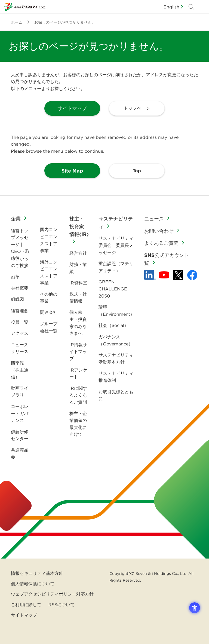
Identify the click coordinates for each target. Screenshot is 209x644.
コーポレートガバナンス (20, 413)
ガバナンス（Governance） (116, 340)
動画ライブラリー (20, 392)
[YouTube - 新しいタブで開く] (164, 275)
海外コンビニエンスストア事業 (49, 272)
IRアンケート (78, 373)
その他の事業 (49, 298)
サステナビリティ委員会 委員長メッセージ (116, 245)
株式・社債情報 (78, 298)
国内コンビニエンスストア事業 (49, 240)
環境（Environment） (116, 311)
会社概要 (20, 288)
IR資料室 (78, 283)
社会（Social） (113, 325)
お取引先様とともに (116, 395)
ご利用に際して (26, 605)
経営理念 (20, 311)
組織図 (17, 299)
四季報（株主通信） (20, 370)
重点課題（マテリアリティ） (116, 267)
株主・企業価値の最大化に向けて (78, 424)
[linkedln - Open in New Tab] (150, 275)
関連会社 (49, 312)
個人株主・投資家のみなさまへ (78, 323)
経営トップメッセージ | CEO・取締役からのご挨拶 (20, 248)
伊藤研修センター (20, 435)
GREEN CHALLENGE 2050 (113, 289)
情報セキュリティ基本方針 (37, 573)
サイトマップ (24, 615)
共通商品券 (20, 453)
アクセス (20, 333)
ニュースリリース (20, 348)
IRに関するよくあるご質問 (78, 395)
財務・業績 (78, 268)
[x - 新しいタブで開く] (178, 275)
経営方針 (78, 253)
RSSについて (62, 605)
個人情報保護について (33, 584)
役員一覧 (20, 322)
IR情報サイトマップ (78, 352)
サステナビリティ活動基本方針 (116, 358)
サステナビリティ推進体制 (116, 377)
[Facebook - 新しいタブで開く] (192, 275)
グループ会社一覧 (49, 327)
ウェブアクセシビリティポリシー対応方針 (52, 594)
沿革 (15, 277)
